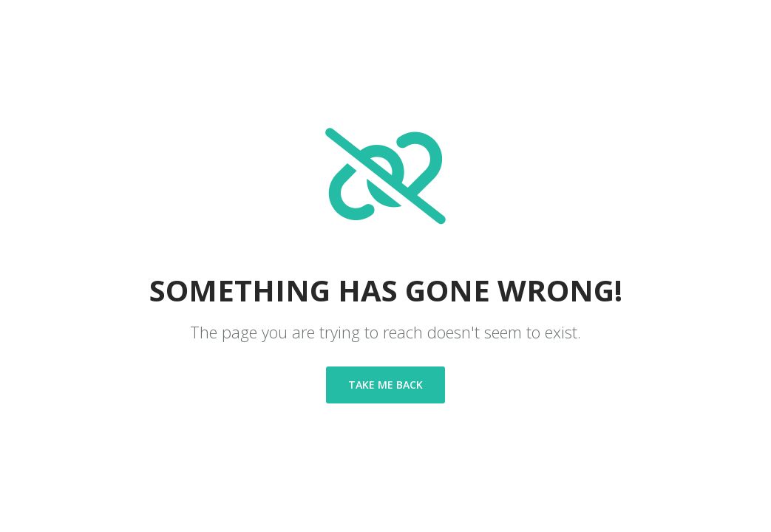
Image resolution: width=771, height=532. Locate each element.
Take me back (385, 385)
